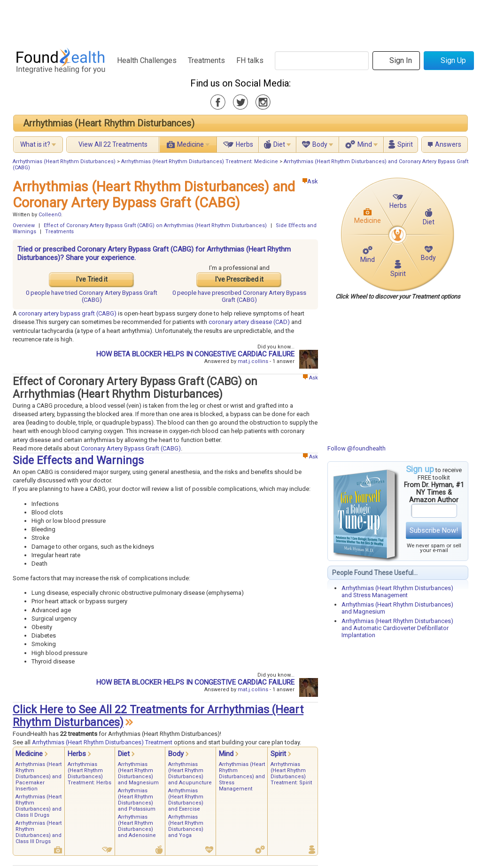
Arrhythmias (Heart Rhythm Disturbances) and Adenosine (137, 826)
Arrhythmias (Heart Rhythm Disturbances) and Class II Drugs (39, 806)
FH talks (250, 60)
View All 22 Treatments (113, 144)
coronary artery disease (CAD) (249, 322)
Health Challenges (147, 60)
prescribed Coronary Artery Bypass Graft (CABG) (239, 296)
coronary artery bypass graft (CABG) (67, 313)
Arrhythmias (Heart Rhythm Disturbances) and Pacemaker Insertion (39, 777)
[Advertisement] (240, 21)
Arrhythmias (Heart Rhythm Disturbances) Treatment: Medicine (200, 162)
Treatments (206, 60)
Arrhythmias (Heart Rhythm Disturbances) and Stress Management (397, 592)
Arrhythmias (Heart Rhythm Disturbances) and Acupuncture (190, 773)
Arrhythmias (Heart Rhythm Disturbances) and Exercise (186, 800)
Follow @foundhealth (357, 448)
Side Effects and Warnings (78, 461)
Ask (310, 181)
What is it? (35, 144)
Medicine (190, 144)
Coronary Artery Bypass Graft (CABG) (131, 448)
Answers (448, 144)
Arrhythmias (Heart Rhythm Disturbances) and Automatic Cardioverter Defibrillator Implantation (397, 628)
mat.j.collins (253, 361)
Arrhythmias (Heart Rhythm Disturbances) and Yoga (186, 826)
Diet (279, 144)
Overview (24, 225)
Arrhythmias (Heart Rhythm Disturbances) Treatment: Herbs (89, 773)
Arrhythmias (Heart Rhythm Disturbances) (109, 123)
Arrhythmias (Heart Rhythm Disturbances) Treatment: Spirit (291, 773)
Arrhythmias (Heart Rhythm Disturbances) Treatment (102, 742)
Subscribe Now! (434, 530)
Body (320, 144)
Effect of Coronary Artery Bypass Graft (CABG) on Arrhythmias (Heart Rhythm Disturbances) (155, 225)
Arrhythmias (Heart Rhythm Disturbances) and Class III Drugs (39, 832)
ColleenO (50, 215)
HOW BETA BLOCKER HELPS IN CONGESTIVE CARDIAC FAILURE (195, 354)
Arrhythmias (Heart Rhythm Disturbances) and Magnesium (138, 773)
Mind (365, 144)
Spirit (405, 144)
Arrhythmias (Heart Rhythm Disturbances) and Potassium (137, 800)
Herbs (244, 144)
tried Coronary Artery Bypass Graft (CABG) (92, 296)
